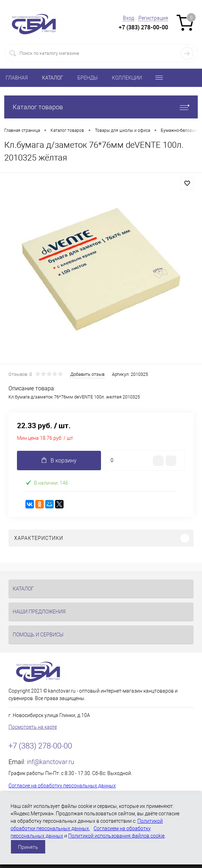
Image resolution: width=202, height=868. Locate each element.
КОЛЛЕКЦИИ (127, 78)
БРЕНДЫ (88, 78)
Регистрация (153, 18)
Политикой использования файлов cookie (116, 836)
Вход (129, 18)
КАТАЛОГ (53, 78)
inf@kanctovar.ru (50, 762)
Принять (28, 847)
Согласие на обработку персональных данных (62, 786)
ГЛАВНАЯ (17, 78)
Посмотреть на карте (33, 727)
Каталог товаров (101, 107)
